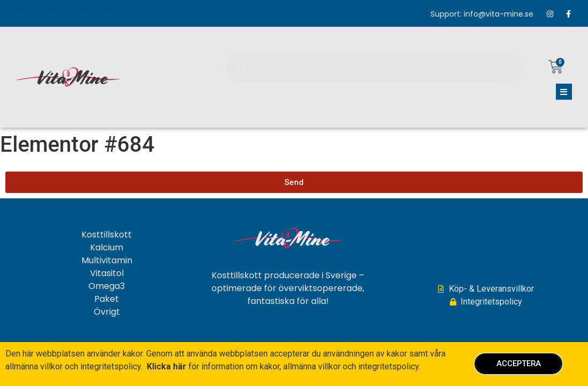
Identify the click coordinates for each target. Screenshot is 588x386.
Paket (107, 300)
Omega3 (107, 287)
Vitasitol (107, 274)
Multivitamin (107, 261)
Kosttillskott (107, 235)
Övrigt (107, 313)
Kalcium (107, 248)
